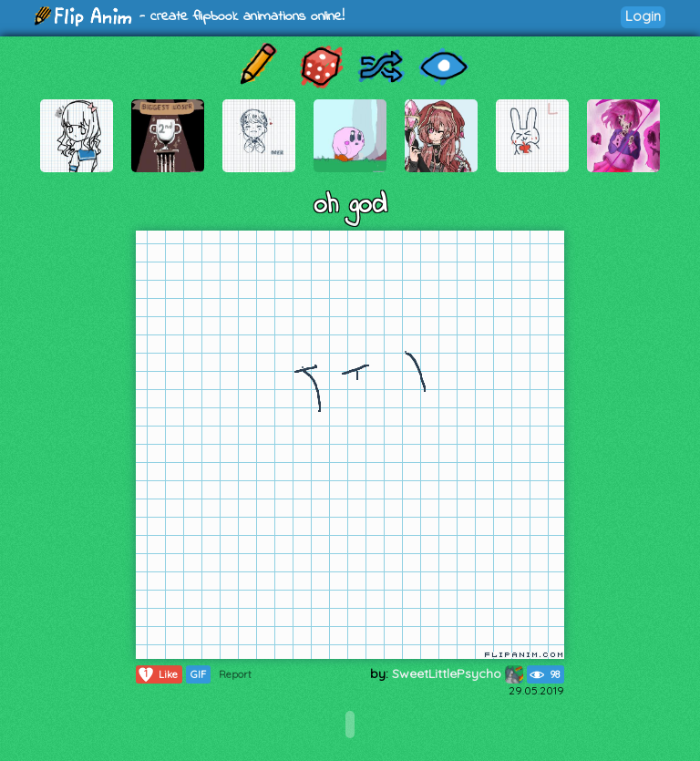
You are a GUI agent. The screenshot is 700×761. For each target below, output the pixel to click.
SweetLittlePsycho (458, 674)
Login (643, 16)
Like (157, 674)
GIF (198, 674)
